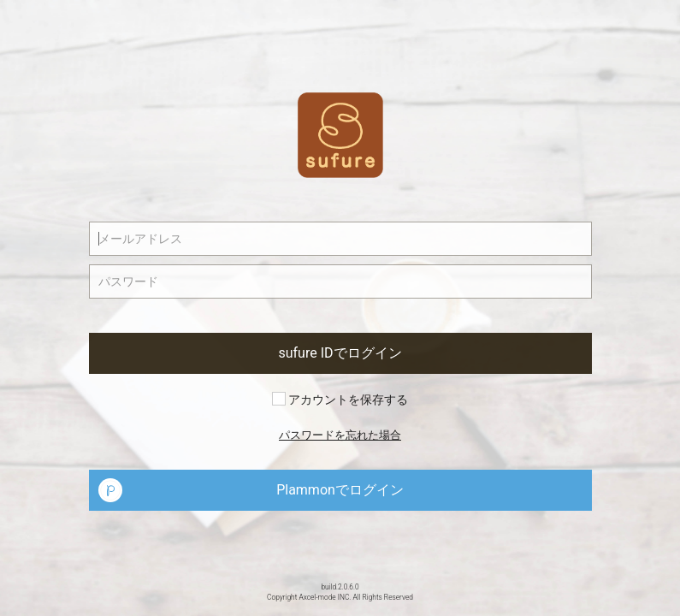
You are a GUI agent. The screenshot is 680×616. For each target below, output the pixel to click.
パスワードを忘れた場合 (340, 435)
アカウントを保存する (340, 400)
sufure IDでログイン (340, 353)
